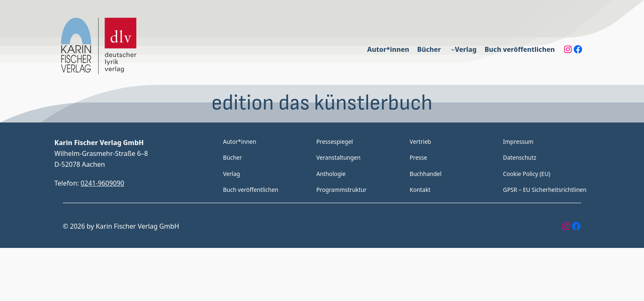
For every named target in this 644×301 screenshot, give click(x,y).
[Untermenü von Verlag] (454, 49)
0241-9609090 (103, 183)
